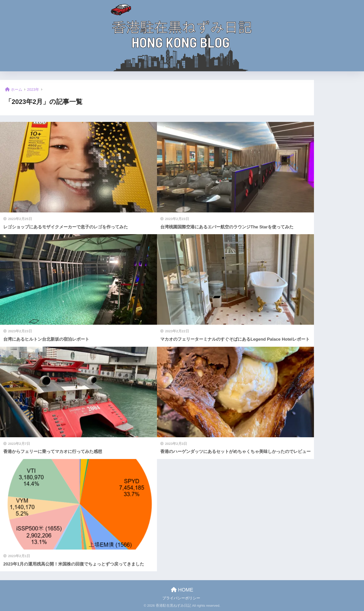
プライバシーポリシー (181, 598)
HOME (182, 590)
